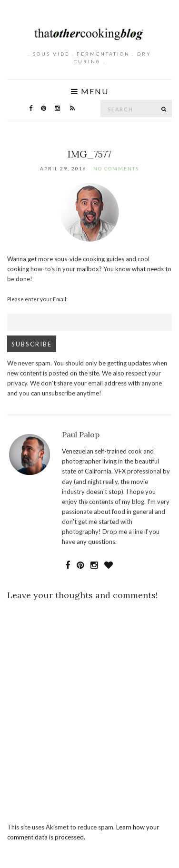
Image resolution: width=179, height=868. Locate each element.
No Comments (116, 168)
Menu (90, 91)
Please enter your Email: (37, 299)
